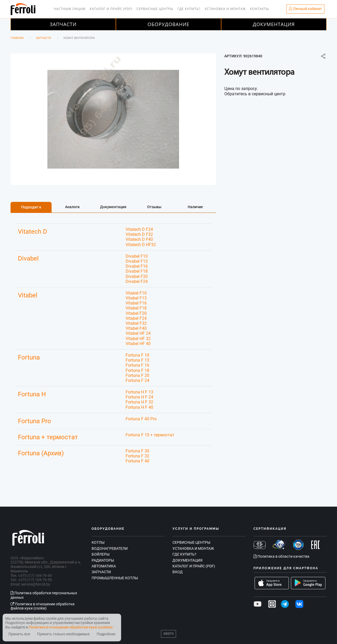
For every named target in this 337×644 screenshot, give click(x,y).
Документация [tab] (113, 207)
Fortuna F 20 (137, 375)
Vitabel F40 (136, 328)
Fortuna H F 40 (139, 407)
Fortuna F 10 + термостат (150, 435)
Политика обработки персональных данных (44, 595)
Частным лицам (70, 9)
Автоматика (104, 566)
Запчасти (63, 24)
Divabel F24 (137, 281)
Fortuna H (32, 394)
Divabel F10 (137, 256)
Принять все (19, 634)
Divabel (28, 258)
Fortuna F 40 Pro (141, 419)
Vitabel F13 (136, 298)
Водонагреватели (110, 548)
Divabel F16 (137, 266)
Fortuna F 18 (137, 370)
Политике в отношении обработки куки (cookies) (71, 627)
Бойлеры (101, 554)
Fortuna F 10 (137, 355)
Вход (178, 572)
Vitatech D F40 (139, 239)
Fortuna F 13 (137, 360)
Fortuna (29, 357)
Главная (17, 38)
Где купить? (189, 9)
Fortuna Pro (34, 421)
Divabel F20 (137, 276)
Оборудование (168, 24)
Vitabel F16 (136, 303)
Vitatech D (33, 232)
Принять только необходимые (63, 634)
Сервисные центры (155, 9)
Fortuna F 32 (137, 456)
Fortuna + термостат (48, 437)
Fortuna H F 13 (139, 392)
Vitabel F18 (136, 308)
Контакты (260, 9)
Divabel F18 (137, 271)
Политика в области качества (281, 556)
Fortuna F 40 (137, 461)
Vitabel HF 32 (138, 339)
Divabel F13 (137, 261)
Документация (274, 24)
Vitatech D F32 (139, 234)
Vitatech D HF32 (141, 245)
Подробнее (106, 634)
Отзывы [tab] (154, 207)
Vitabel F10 (136, 293)
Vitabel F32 (136, 323)
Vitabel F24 (136, 318)
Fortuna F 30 (137, 451)
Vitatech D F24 (139, 229)
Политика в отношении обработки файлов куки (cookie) (43, 606)
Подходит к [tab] (31, 207)
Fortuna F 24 (137, 380)
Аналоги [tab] (72, 207)
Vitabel (28, 295)
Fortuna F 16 (137, 365)
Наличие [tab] (195, 207)
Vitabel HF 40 (138, 344)
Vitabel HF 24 (138, 333)
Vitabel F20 (136, 313)
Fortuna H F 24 (139, 397)
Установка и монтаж (225, 9)
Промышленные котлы (115, 578)
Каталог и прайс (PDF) (111, 9)
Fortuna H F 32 (139, 402)
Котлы (98, 542)
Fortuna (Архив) (41, 453)
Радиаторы (103, 560)
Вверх (169, 634)
